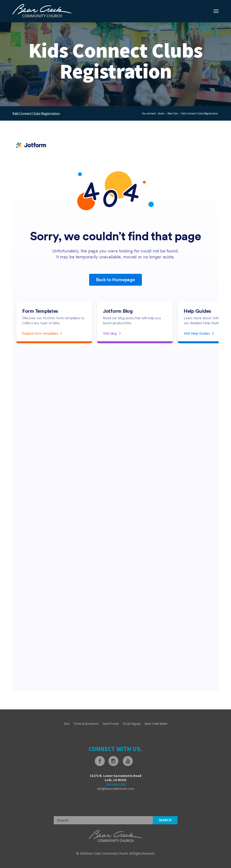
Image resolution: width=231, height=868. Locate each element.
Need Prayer (111, 724)
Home (161, 113)
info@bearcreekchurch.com (116, 789)
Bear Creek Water (156, 724)
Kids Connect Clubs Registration (36, 113)
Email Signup (132, 724)
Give (66, 724)
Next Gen (173, 113)
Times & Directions (86, 724)
